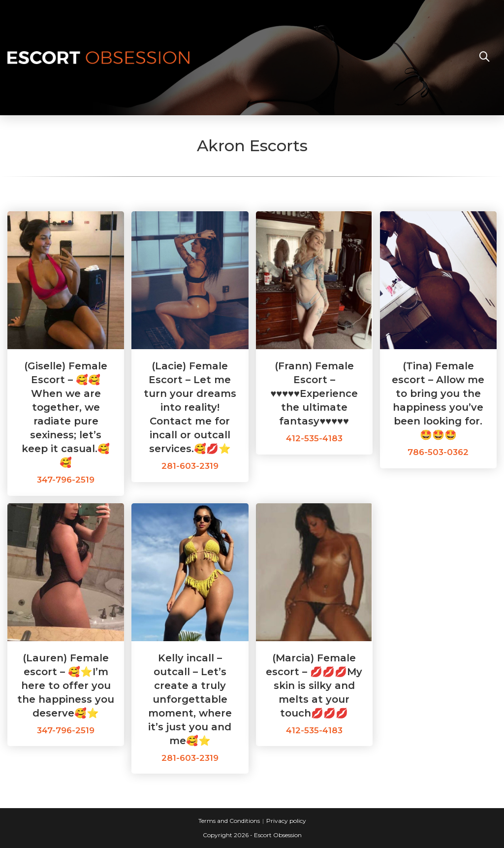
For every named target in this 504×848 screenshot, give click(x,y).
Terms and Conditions (229, 821)
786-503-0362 (438, 452)
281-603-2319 (190, 466)
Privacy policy (286, 821)
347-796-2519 (66, 480)
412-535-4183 (314, 438)
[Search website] (484, 58)
